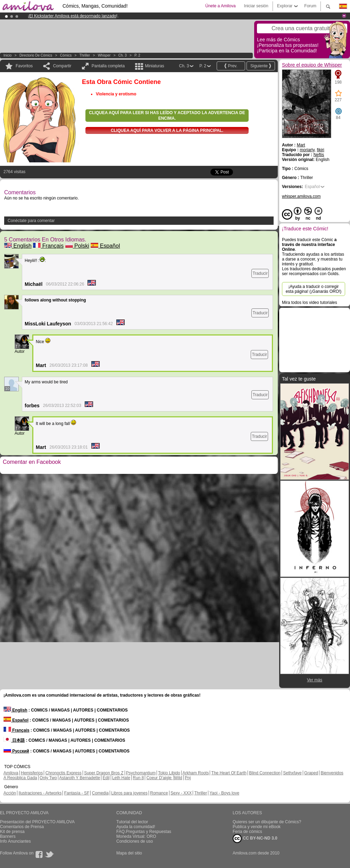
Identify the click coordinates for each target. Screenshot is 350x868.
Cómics (66, 55)
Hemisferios (32, 773)
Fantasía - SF (77, 793)
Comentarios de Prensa (22, 827)
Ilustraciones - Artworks (40, 793)
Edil (106, 778)
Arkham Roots (195, 773)
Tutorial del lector (132, 822)
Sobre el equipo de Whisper (312, 65)
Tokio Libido (169, 773)
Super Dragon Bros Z (104, 773)
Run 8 (138, 778)
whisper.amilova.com (301, 196)
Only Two (48, 778)
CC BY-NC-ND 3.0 (255, 839)
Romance (159, 793)
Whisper (104, 55)
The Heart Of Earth (229, 773)
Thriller (85, 55)
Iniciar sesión (256, 6)
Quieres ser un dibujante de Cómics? (267, 822)
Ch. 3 (123, 55)
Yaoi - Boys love (224, 793)
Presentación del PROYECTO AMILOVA (37, 822)
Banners (8, 836)
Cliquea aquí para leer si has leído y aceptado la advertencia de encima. (167, 116)
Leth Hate (121, 778)
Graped (311, 773)
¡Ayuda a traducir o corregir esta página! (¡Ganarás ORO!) (314, 289)
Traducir (260, 273)
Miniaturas (154, 66)
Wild (178, 778)
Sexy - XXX (181, 793)
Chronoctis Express (64, 773)
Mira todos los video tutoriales (310, 303)
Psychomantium (141, 773)
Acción (10, 793)
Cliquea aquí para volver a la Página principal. (167, 130)
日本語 (14, 740)
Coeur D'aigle (160, 778)
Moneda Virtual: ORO (136, 836)
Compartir (62, 66)
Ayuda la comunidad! (136, 827)
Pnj (188, 778)
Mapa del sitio (129, 853)
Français (48, 246)
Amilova (11, 773)
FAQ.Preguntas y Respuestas (144, 832)
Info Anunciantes (15, 841)
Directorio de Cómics (36, 55)
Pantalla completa (108, 66)
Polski (77, 246)
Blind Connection (265, 773)
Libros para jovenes (129, 793)
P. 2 (137, 55)
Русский (16, 751)
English (18, 246)
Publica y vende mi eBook (257, 827)
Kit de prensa (12, 832)
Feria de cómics (247, 832)
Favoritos (24, 66)
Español (105, 246)
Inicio (7, 55)
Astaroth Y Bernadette (80, 778)
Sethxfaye (292, 773)
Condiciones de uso (135, 841)
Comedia (100, 793)
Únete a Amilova (220, 6)
